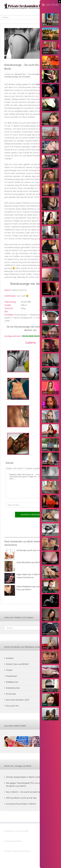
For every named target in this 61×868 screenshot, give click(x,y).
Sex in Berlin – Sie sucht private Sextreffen (27, 792)
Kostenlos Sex (13, 688)
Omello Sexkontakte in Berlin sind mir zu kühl (29, 777)
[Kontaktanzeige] (30, 43)
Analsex (10, 658)
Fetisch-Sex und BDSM (17, 664)
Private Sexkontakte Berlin (17, 851)
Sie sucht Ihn (20, 74)
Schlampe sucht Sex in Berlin (31, 550)
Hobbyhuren (12, 682)
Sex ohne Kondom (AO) (18, 700)
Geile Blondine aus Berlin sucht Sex (34, 562)
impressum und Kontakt (16, 831)
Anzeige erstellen (13, 841)
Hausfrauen (12, 676)
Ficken (9, 670)
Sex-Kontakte (24, 77)
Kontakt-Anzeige (40, 74)
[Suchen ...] (28, 17)
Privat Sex (11, 694)
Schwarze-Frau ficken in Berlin (21, 804)
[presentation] (27, 527)
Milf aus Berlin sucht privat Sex (21, 798)
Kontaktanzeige (11, 77)
